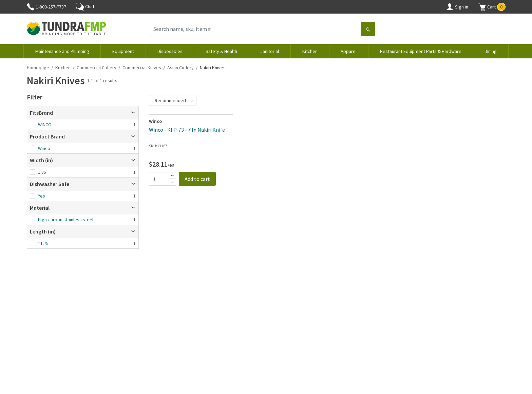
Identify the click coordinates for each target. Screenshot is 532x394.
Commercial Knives (142, 68)
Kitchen (310, 51)
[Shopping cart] (482, 7)
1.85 (42, 172)
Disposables (170, 51)
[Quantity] (159, 179)
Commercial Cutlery (97, 68)
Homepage (38, 68)
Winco (44, 148)
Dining (491, 51)
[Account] (450, 7)
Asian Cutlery (180, 68)
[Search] (368, 30)
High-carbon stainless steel (66, 220)
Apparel (349, 51)
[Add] (172, 175)
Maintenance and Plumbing (62, 51)
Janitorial (270, 51)
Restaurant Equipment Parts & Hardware (421, 51)
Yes (42, 196)
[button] (492, 7)
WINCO (45, 125)
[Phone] (31, 7)
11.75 (43, 243)
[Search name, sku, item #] (255, 29)
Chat (85, 6)
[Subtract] (172, 182)
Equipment (123, 51)
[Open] (133, 113)
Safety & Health (221, 51)
